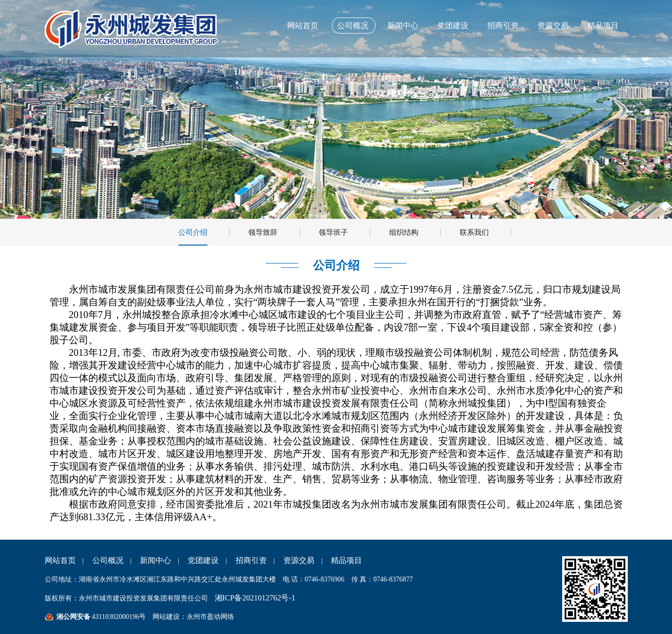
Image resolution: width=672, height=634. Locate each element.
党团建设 (453, 26)
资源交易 (553, 26)
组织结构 (404, 232)
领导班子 (333, 232)
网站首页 (303, 26)
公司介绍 (193, 232)
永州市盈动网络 (210, 617)
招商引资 (503, 26)
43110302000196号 (118, 617)
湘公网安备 (73, 617)
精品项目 (603, 26)
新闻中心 (403, 26)
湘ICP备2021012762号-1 (255, 598)
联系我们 (474, 232)
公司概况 (353, 26)
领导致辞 (263, 232)
